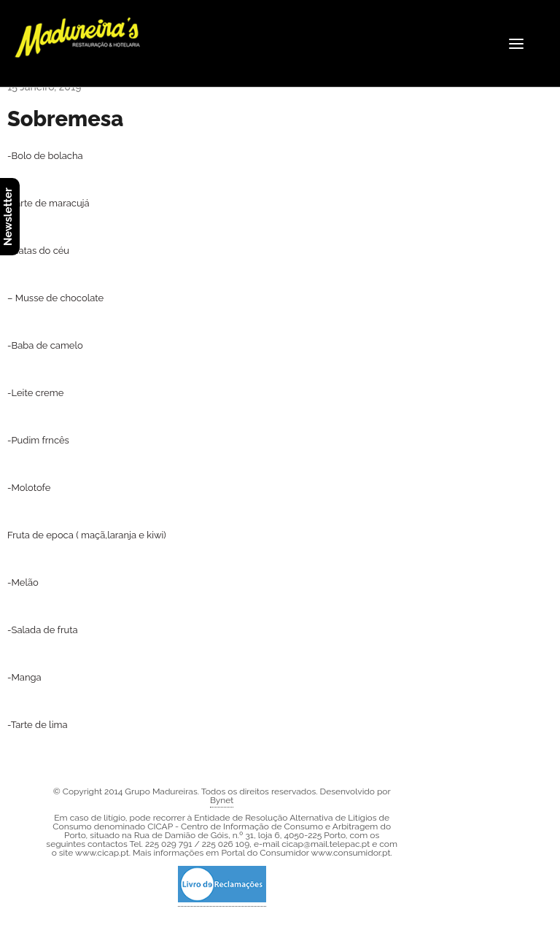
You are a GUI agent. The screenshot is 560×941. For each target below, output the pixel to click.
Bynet (222, 800)
